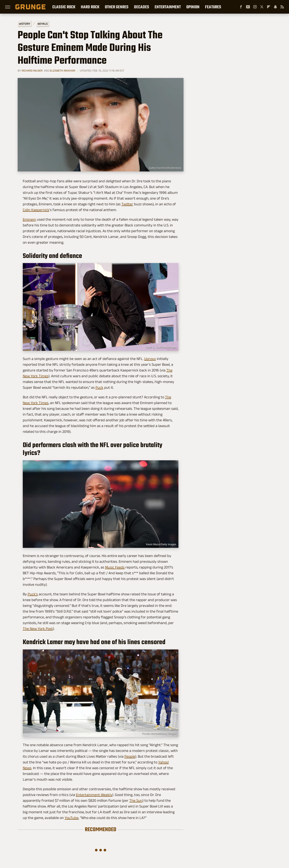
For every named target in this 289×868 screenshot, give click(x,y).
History (24, 24)
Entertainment (168, 7)
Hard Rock (90, 7)
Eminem (29, 219)
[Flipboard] (269, 7)
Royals (42, 24)
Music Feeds (115, 567)
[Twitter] (262, 7)
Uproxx (150, 359)
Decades (142, 7)
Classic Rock (64, 7)
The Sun (136, 800)
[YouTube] (248, 7)
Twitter (127, 204)
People (130, 756)
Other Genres (117, 7)
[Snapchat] (275, 7)
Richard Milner (32, 71)
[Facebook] (241, 7)
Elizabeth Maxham (62, 71)
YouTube (72, 818)
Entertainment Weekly (94, 795)
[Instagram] (255, 7)
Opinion (193, 7)
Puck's (33, 594)
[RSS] (282, 7)
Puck (99, 387)
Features (213, 7)
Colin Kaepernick (36, 210)
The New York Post (38, 629)
